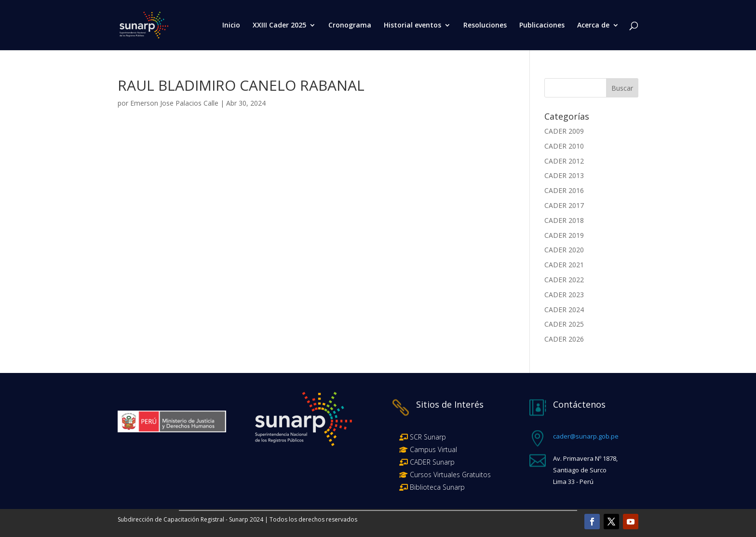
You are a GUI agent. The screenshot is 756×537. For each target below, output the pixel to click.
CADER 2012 (564, 161)
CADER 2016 (564, 190)
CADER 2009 (564, 131)
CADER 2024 (564, 310)
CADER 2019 (564, 235)
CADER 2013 (564, 175)
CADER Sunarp (432, 462)
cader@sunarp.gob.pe (586, 436)
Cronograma (350, 26)
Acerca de (593, 26)
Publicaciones (542, 26)
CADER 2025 (564, 324)
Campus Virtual (432, 449)
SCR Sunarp (428, 437)
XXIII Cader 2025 (279, 26)
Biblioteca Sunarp (437, 487)
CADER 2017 (564, 205)
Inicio (231, 26)
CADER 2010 (564, 146)
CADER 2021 (564, 265)
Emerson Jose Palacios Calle (174, 103)
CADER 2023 (564, 295)
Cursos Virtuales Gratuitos (449, 475)
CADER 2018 (564, 220)
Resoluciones (485, 26)
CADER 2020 (564, 250)
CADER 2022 (564, 280)
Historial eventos (412, 26)
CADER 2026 (564, 339)
